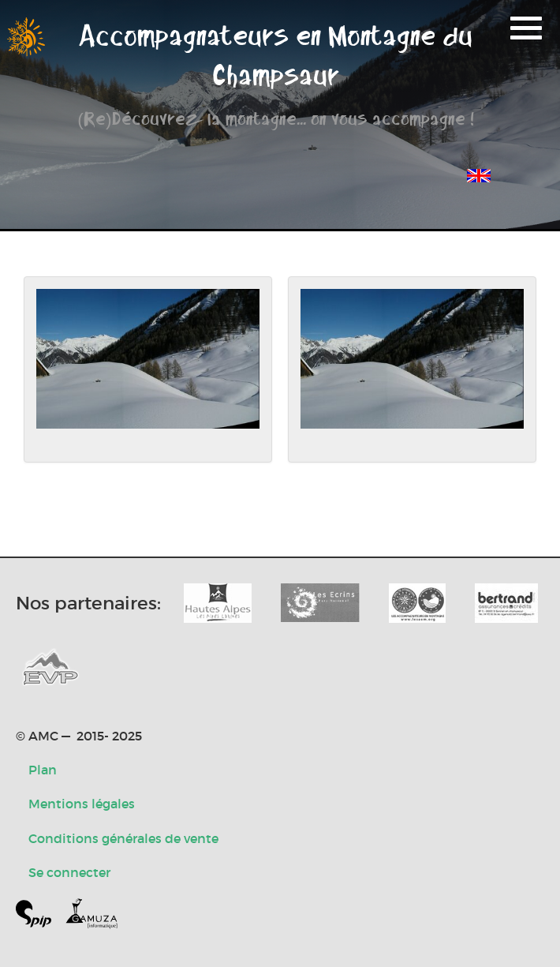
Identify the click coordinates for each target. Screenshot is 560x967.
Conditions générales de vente (123, 838)
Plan (43, 770)
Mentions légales (82, 804)
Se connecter (69, 872)
